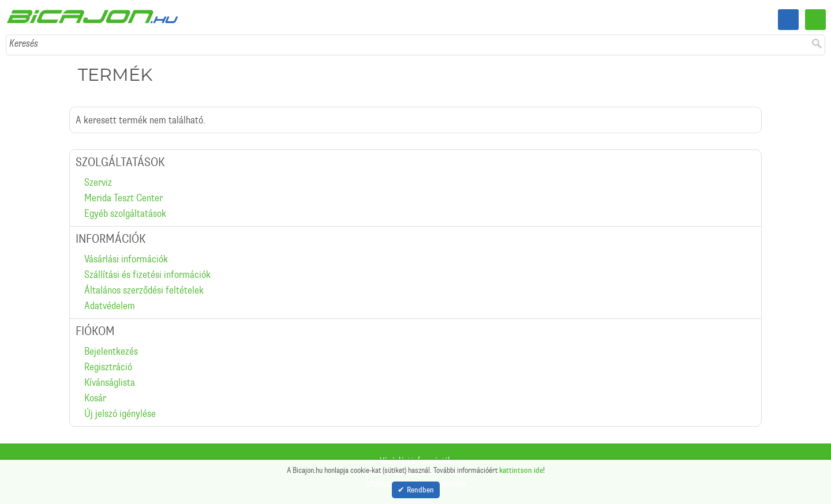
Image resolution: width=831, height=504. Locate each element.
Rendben (420, 489)
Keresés (24, 43)
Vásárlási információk (126, 259)
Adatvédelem (110, 306)
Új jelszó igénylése (120, 413)
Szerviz (98, 182)
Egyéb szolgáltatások (125, 213)
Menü (815, 20)
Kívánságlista (110, 382)
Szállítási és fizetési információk (147, 274)
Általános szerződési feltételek (144, 290)
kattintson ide (521, 468)
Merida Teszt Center (123, 198)
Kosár (95, 398)
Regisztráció (108, 367)
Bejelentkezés (111, 351)
